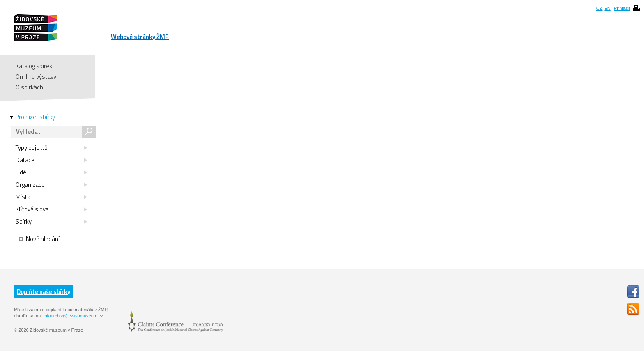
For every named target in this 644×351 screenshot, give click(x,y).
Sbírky (51, 222)
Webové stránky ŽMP (140, 37)
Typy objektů (51, 148)
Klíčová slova (51, 209)
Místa (51, 197)
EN (607, 8)
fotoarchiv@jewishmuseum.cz (73, 316)
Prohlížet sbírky (35, 117)
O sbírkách (29, 87)
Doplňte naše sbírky (44, 292)
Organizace (51, 185)
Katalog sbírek (34, 66)
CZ (599, 8)
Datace (51, 160)
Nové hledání (39, 239)
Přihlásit (622, 8)
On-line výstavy (36, 77)
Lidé (51, 172)
